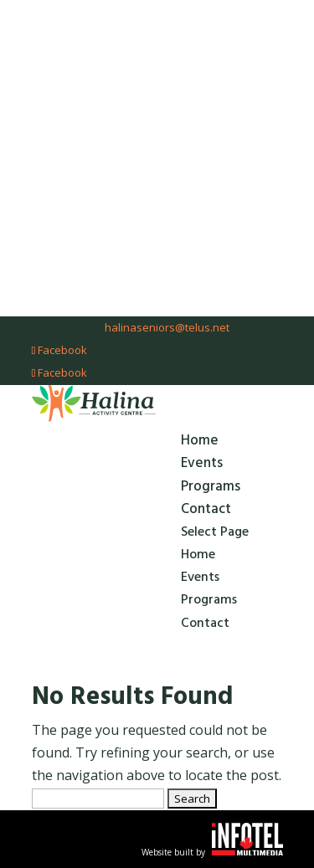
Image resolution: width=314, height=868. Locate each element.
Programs (211, 486)
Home (200, 440)
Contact (206, 509)
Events (202, 463)
